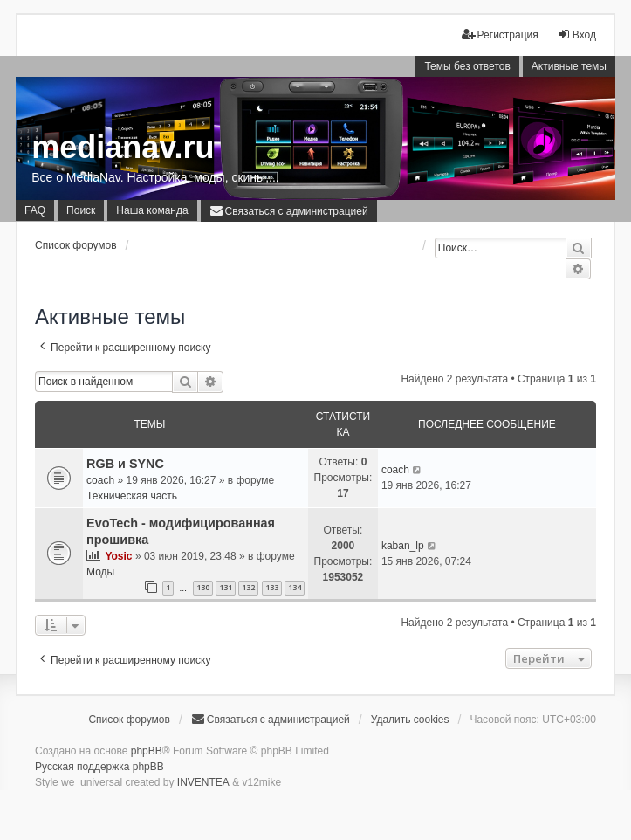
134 (295, 587)
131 (226, 587)
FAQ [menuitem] (35, 210)
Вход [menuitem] (576, 34)
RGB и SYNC (125, 464)
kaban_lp (403, 546)
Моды (100, 572)
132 (248, 587)
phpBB (147, 751)
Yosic (118, 556)
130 (203, 587)
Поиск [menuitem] (81, 210)
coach (100, 480)
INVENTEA (203, 782)
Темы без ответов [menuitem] (467, 66)
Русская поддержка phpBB (99, 767)
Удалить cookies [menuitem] (410, 720)
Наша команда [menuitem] (152, 210)
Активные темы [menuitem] (569, 66)
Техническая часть (132, 496)
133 (272, 587)
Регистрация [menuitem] (500, 34)
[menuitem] (289, 211)
